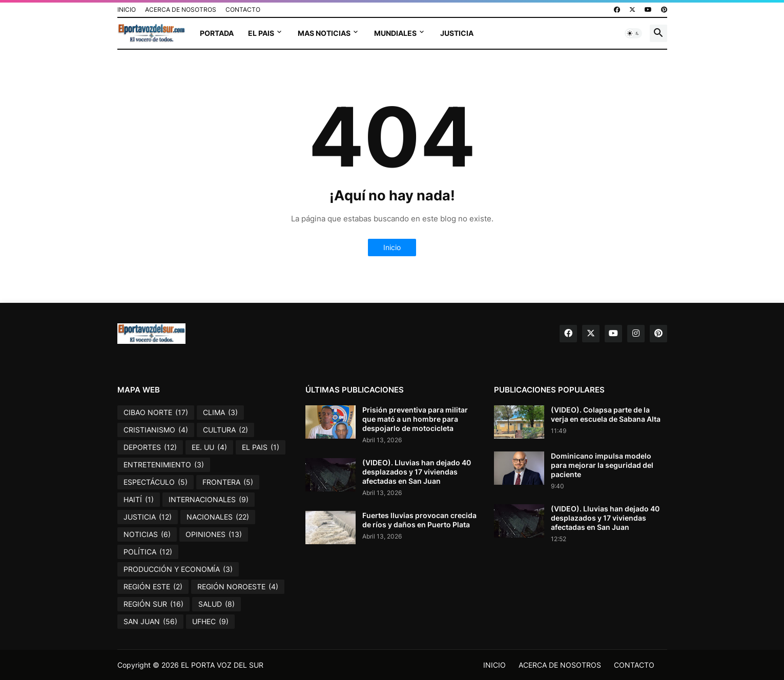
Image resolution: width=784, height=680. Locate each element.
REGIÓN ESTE (153, 587)
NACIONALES (218, 517)
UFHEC (210, 622)
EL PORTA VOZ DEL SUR (222, 665)
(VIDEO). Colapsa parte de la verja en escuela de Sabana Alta (606, 414)
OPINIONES (214, 534)
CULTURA (225, 430)
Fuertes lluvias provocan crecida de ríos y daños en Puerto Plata (419, 520)
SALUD (216, 604)
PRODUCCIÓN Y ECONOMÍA (178, 569)
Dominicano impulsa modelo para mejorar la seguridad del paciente (602, 465)
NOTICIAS (147, 534)
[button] (633, 33)
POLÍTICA (148, 552)
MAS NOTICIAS (324, 33)
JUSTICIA (457, 33)
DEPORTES (150, 447)
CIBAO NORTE (156, 413)
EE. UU (209, 447)
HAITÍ (139, 500)
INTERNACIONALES (209, 500)
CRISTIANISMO (156, 430)
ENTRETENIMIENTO (164, 465)
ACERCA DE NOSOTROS (181, 9)
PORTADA (217, 33)
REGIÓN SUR (153, 604)
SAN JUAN (150, 622)
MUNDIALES (395, 33)
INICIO (127, 9)
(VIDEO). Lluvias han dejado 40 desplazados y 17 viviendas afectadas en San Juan (417, 472)
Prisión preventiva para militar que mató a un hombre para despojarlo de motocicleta (415, 419)
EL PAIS (261, 33)
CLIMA (220, 413)
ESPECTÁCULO (156, 482)
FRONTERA (228, 482)
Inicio (392, 247)
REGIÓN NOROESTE (238, 587)
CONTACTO (243, 9)
